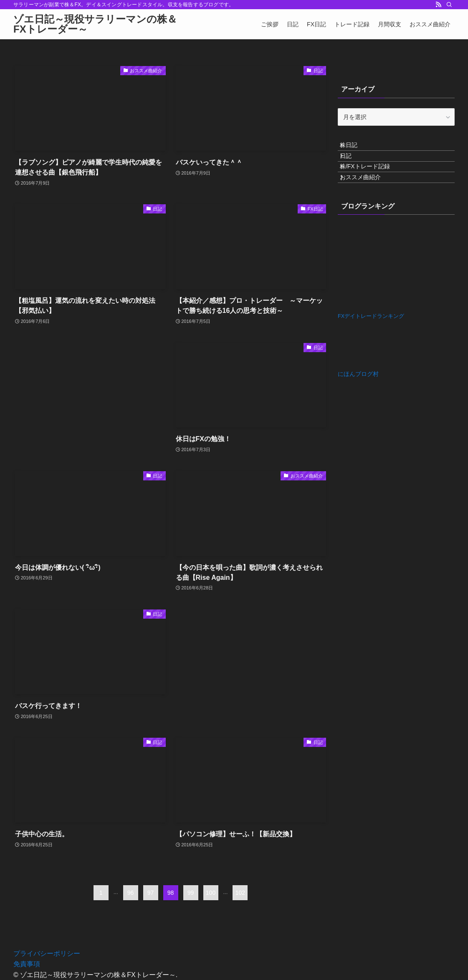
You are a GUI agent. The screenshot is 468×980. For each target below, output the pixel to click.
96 (131, 893)
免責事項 (27, 964)
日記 (352, 166)
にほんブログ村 (358, 401)
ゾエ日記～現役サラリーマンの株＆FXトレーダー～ (95, 24)
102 (240, 893)
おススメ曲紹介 (367, 201)
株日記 (355, 148)
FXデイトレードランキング (371, 343)
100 (211, 893)
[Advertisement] (90, 376)
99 (191, 893)
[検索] (449, 5)
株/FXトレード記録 (372, 183)
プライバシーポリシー (47, 953)
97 (151, 893)
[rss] (438, 5)
